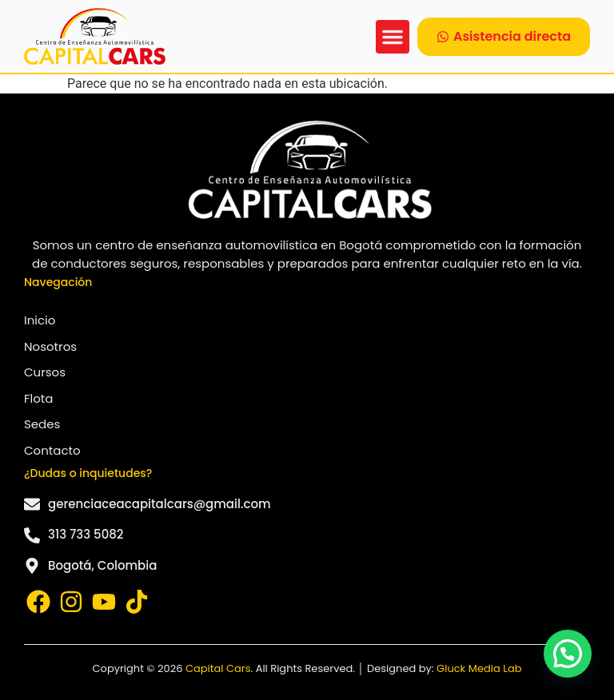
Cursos (45, 372)
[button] (393, 37)
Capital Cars (218, 668)
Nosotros (50, 346)
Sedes (42, 424)
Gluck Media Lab (479, 668)
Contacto (52, 450)
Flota (38, 398)
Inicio (40, 320)
